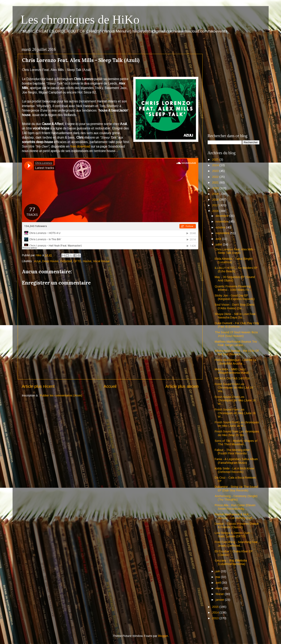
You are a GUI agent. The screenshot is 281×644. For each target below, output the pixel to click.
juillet (219, 244)
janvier (220, 600)
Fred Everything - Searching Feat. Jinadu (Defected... (237, 544)
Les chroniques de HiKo (80, 20)
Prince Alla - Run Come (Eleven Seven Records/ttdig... (235, 507)
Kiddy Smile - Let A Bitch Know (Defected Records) (234, 470)
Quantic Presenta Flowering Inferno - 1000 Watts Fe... (233, 288)
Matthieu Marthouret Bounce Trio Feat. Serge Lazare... (236, 343)
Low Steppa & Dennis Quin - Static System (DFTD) (233, 535)
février (220, 594)
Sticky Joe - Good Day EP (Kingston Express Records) (235, 297)
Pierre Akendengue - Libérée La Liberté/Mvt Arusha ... (235, 362)
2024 (216, 165)
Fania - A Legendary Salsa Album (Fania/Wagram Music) (236, 461)
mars (219, 588)
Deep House (50, 261)
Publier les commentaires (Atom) (61, 395)
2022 (216, 177)
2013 (216, 618)
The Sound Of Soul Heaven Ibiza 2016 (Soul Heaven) (236, 334)
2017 (216, 205)
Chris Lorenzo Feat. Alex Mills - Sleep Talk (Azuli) (235, 251)
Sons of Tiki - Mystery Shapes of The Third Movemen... (236, 443)
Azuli (37, 261)
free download (80, 146)
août (219, 239)
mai (218, 577)
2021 (216, 182)
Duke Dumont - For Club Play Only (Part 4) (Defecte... (237, 325)
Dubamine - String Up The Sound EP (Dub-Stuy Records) (236, 488)
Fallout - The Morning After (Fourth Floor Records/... (232, 452)
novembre (222, 222)
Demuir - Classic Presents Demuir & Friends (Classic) (237, 525)
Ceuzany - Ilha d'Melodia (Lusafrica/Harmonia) (231, 562)
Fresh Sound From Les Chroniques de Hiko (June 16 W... (235, 400)
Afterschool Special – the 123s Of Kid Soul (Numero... (237, 352)
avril (219, 583)
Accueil (110, 386)
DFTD (77, 261)
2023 (216, 171)
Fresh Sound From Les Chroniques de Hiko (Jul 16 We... (234, 388)
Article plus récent (38, 386)
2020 (216, 188)
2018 (216, 200)
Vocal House (101, 261)
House (87, 261)
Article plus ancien (182, 386)
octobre (221, 227)
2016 (216, 211)
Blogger (163, 636)
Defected (66, 261)
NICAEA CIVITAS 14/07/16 (232, 378)
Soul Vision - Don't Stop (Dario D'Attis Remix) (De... (235, 306)
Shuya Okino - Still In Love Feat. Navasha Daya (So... (235, 316)
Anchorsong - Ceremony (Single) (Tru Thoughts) (236, 498)
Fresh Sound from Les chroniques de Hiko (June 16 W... (237, 424)
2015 (216, 607)
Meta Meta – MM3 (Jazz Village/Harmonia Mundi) (232, 371)
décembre (222, 216)
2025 (216, 160)
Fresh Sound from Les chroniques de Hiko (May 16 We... (237, 433)
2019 (216, 194)
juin (218, 571)
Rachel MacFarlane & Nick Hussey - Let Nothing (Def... (235, 516)
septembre (223, 233)
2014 (216, 613)
